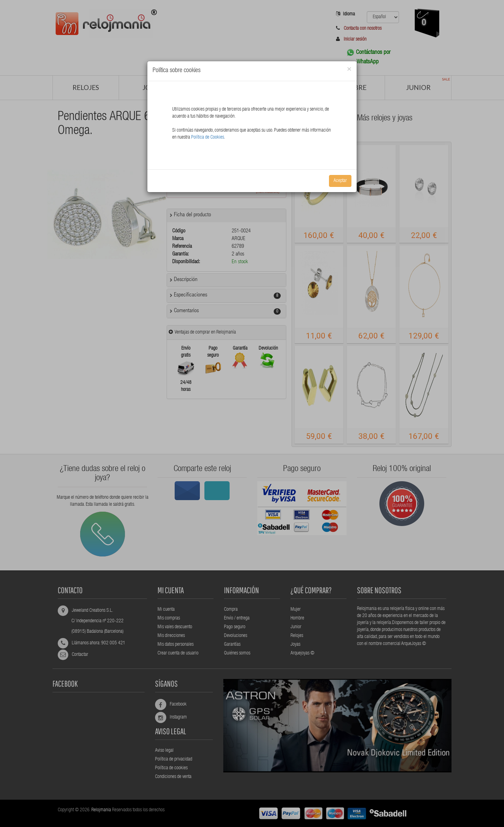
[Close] (349, 69)
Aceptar (340, 181)
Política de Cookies (208, 138)
